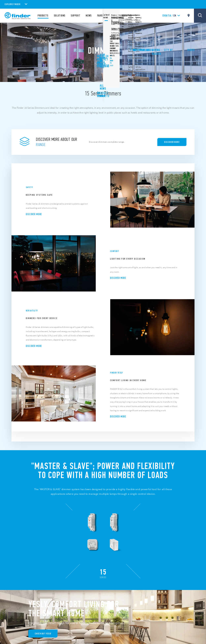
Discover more (34, 219)
